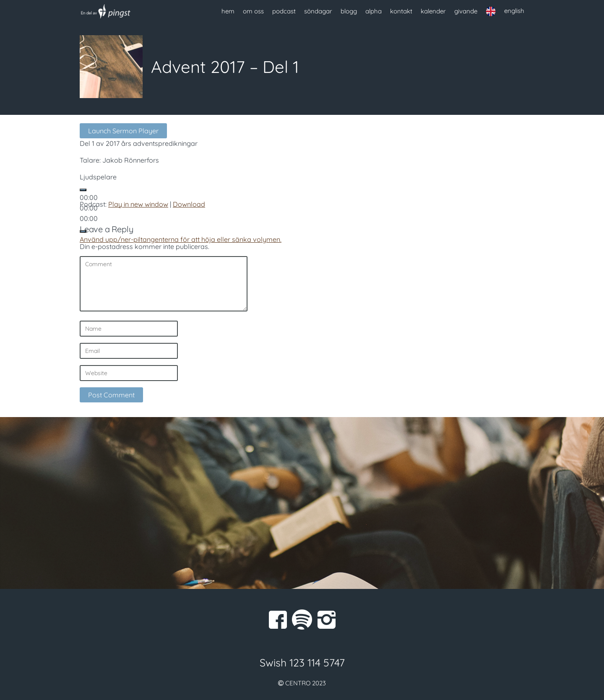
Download (189, 204)
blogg (349, 11)
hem (228, 11)
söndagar (318, 11)
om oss (253, 11)
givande (466, 11)
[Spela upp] (83, 190)
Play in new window (138, 204)
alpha (374, 11)
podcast (284, 11)
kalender (433, 11)
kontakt (401, 11)
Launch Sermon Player (123, 131)
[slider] (181, 239)
